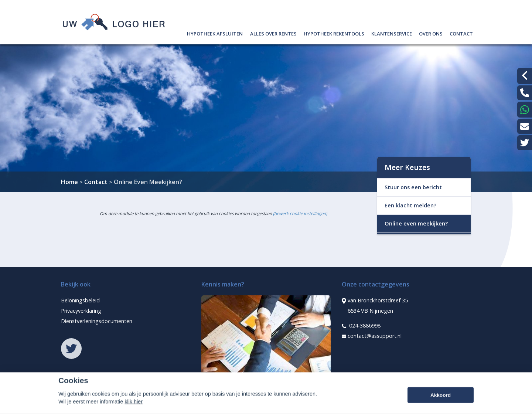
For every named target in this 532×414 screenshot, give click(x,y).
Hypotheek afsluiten (215, 33)
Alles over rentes (273, 33)
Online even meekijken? (416, 223)
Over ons (431, 33)
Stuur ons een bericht (413, 187)
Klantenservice (392, 33)
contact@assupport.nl (372, 336)
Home (69, 182)
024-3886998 (361, 326)
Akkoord (441, 405)
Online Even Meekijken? (148, 182)
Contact (461, 33)
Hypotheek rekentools (334, 33)
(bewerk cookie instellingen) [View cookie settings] (300, 213)
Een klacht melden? (410, 205)
